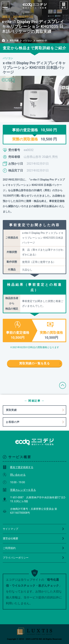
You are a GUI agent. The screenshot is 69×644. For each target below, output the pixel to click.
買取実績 (11, 410)
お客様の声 (13, 422)
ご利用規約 (34, 548)
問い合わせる (14, 475)
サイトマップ (34, 529)
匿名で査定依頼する (18, 467)
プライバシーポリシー (34, 558)
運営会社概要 (34, 538)
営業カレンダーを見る (19, 490)
